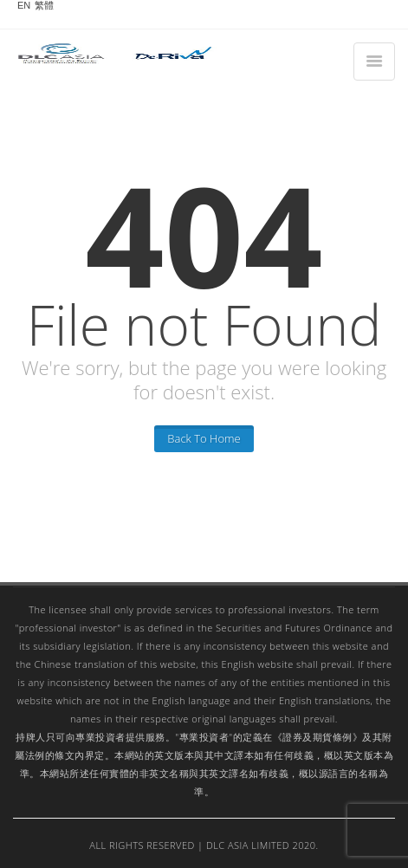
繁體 (44, 6)
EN (24, 6)
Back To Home (204, 438)
